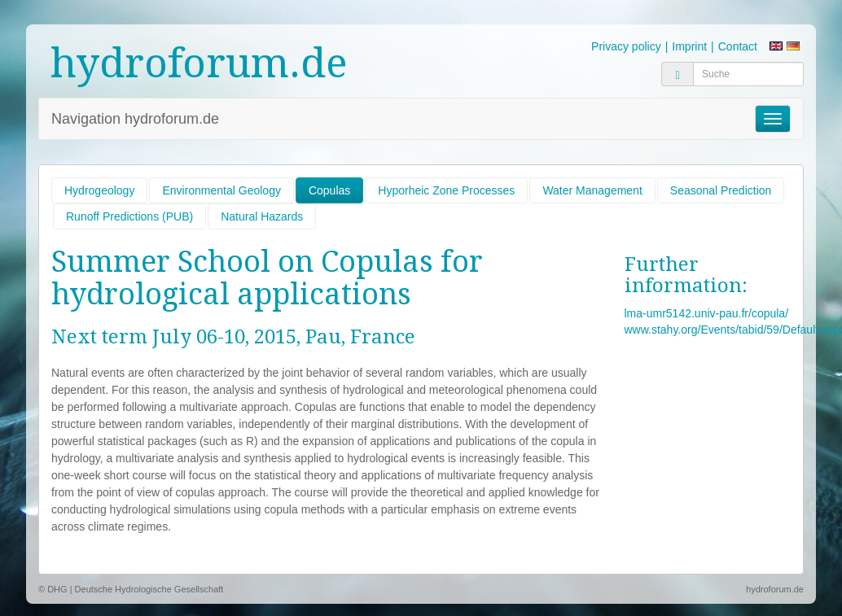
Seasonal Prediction (721, 190)
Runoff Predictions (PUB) (129, 216)
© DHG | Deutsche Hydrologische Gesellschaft (131, 589)
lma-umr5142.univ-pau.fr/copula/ (707, 313)
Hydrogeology (99, 190)
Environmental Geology (221, 190)
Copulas (329, 190)
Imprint (689, 46)
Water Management (592, 190)
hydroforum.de (199, 63)
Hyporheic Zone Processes (446, 190)
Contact (738, 46)
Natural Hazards (262, 216)
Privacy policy (626, 46)
